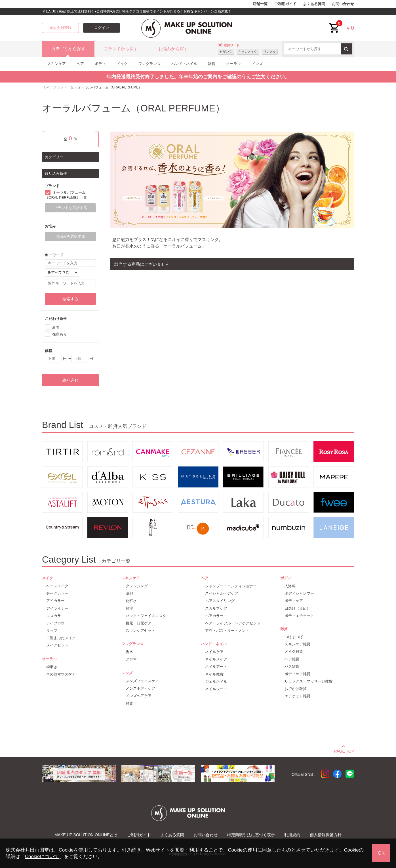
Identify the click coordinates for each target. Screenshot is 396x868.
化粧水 (131, 601)
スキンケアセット (140, 631)
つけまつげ (294, 637)
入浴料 (290, 586)
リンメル (269, 52)
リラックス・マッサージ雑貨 (308, 681)
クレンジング (137, 586)
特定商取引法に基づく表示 (251, 835)
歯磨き (52, 667)
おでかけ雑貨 (296, 689)
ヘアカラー (214, 616)
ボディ (100, 64)
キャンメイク (248, 52)
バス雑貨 (292, 667)
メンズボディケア (140, 688)
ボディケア (294, 601)
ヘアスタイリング (220, 601)
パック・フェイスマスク (146, 616)
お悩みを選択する (70, 236)
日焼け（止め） (297, 608)
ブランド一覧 (64, 87)
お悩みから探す (173, 49)
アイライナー (57, 608)
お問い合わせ (343, 4)
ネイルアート (216, 667)
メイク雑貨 (294, 651)
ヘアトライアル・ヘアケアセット (233, 623)
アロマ (131, 659)
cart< (334, 24)
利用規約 (292, 835)
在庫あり (60, 334)
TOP (45, 87)
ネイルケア (214, 652)
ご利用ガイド (285, 4)
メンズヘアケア (139, 696)
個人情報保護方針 (326, 835)
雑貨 (212, 64)
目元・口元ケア (139, 623)
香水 (129, 652)
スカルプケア (216, 608)
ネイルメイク (216, 659)
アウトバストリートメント (227, 631)
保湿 (129, 608)
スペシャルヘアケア (222, 593)
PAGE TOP (344, 750)
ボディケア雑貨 (297, 674)
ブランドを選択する (70, 208)
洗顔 (129, 593)
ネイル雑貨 (214, 674)
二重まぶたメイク (61, 638)
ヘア (80, 64)
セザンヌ (226, 52)
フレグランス (149, 64)
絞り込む (70, 380)
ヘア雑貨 (292, 659)
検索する (70, 299)
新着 (56, 327)
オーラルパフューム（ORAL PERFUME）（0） (67, 195)
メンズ (257, 64)
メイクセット (57, 645)
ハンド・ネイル (184, 64)
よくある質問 (314, 4)
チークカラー (57, 593)
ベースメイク (57, 586)
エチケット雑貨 (297, 696)
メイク (122, 64)
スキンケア (57, 64)
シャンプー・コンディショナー (231, 586)
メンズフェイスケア (142, 681)
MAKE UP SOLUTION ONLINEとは (86, 835)
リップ (52, 631)
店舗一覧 (260, 4)
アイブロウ (55, 623)
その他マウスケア (61, 674)
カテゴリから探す (68, 49)
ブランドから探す (121, 49)
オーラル (233, 64)
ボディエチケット (299, 616)
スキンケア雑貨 (297, 644)
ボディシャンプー (299, 593)
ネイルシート (216, 689)
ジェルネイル (216, 682)
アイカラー (55, 601)
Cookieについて (42, 857)
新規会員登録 (60, 28)
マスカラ (54, 616)
